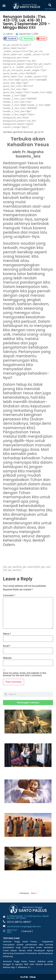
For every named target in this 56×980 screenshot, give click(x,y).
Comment (9, 595)
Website (7, 658)
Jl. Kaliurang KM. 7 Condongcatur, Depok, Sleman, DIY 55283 (28, 917)
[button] (4, 5)
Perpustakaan (50, 9)
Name (7, 634)
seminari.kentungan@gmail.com (24, 926)
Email (7, 646)
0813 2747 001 (12, 931)
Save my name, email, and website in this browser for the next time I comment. (25, 674)
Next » (34, 893)
